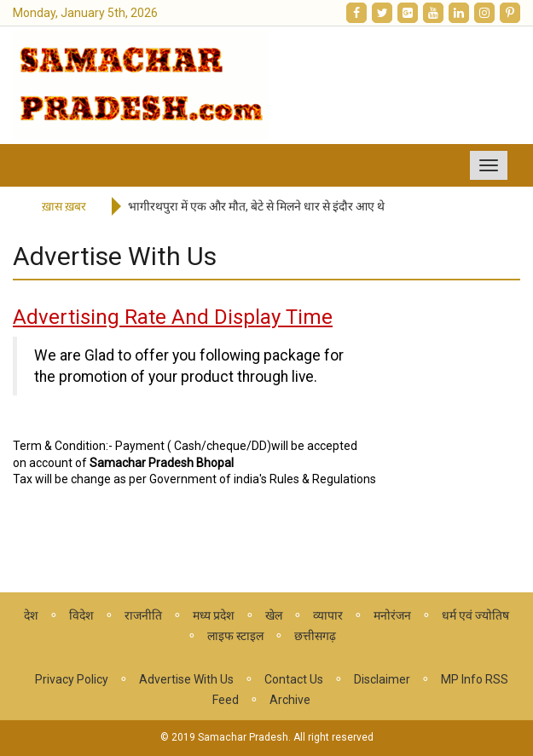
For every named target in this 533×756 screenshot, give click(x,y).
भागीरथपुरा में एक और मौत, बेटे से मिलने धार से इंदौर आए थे (256, 206)
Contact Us (294, 679)
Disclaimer (382, 679)
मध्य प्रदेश (214, 615)
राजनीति (143, 615)
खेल (274, 615)
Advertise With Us (186, 679)
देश (31, 615)
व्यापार (328, 615)
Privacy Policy (72, 679)
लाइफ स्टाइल (235, 636)
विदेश (81, 615)
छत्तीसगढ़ (315, 636)
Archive (290, 700)
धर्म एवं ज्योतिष (475, 615)
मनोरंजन (392, 615)
